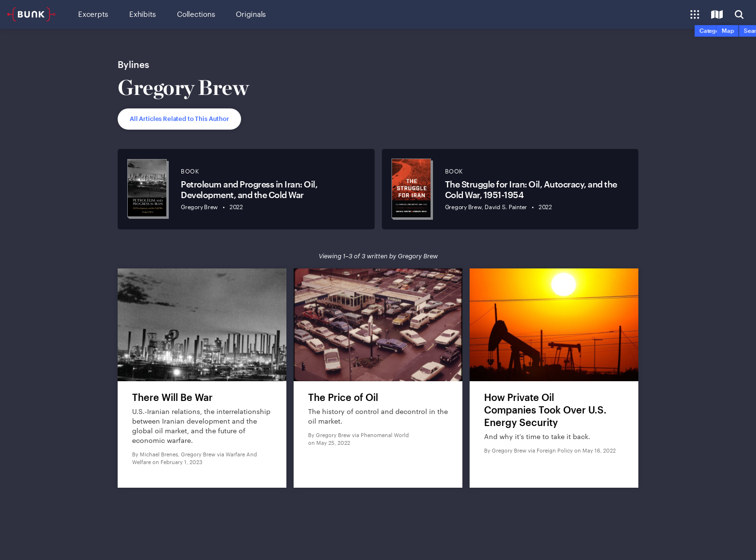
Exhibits (142, 14)
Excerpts (93, 14)
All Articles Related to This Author (179, 119)
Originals (251, 14)
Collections (196, 14)
